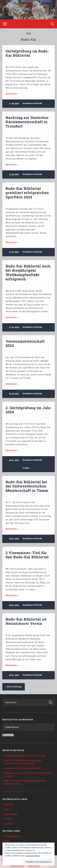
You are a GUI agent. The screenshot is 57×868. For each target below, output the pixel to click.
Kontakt (8, 824)
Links (7, 841)
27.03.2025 (14, 252)
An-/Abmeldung (12, 836)
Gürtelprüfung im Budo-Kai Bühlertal (27, 53)
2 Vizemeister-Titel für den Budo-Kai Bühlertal (27, 555)
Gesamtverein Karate (32, 103)
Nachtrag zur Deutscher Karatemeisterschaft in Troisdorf (27, 122)
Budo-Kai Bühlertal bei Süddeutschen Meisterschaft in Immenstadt (23, 762)
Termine (8, 819)
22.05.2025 (14, 174)
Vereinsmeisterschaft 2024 (25, 343)
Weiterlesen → (13, 94)
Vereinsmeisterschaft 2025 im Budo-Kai (25, 756)
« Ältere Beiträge (14, 687)
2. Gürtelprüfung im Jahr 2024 (28, 410)
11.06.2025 (14, 104)
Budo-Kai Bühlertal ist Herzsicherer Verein (26, 621)
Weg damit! (34, 866)
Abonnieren (8, 735)
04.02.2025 (14, 394)
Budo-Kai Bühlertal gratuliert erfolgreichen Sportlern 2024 (27, 193)
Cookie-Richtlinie (33, 856)
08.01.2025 (14, 460)
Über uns (9, 805)
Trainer (26, 468)
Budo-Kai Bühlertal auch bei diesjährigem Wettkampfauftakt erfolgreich (28, 273)
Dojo (7, 809)
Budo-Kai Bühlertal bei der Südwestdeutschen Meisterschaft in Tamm (27, 486)
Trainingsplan (11, 814)
